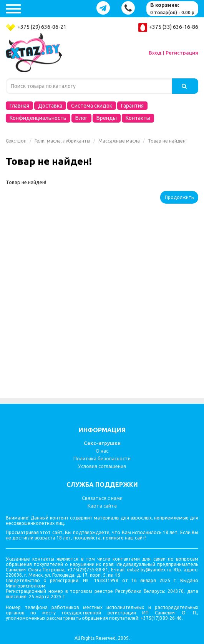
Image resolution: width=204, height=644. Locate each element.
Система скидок (92, 106)
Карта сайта (102, 506)
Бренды (107, 118)
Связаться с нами (102, 498)
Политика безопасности (102, 458)
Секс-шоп (16, 141)
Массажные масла (119, 141)
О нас (102, 451)
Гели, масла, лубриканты (62, 141)
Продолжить (179, 197)
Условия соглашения (102, 466)
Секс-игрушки (102, 443)
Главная (19, 106)
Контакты (138, 118)
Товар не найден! (167, 141)
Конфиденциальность (38, 118)
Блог (81, 118)
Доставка (50, 106)
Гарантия (132, 106)
